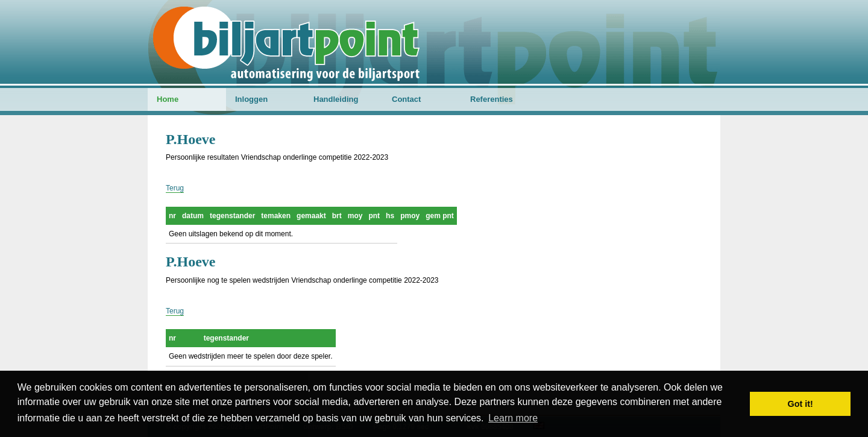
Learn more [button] (513, 418)
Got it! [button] (800, 404)
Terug (175, 188)
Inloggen (251, 99)
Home (168, 99)
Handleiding (336, 99)
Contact (406, 99)
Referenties (492, 99)
